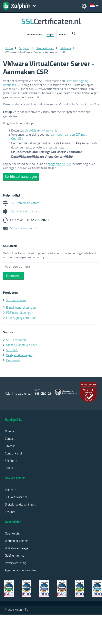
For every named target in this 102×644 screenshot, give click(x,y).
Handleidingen (45, 48)
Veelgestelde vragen (19, 355)
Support (50, 35)
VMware (66, 48)
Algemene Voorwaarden (20, 570)
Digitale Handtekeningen (22, 345)
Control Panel (13, 453)
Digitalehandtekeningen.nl (22, 504)
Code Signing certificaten (22, 318)
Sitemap (10, 446)
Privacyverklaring (16, 563)
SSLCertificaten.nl (16, 497)
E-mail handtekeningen (21, 307)
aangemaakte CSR (59, 164)
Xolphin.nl (11, 490)
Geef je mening (15, 555)
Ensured (10, 512)
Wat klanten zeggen (18, 548)
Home (9, 48)
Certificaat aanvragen (21, 176)
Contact (63, 35)
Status (9, 468)
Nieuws (10, 431)
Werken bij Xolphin (17, 541)
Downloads (13, 360)
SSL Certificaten (16, 300)
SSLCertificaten (34, 35)
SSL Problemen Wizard (21, 203)
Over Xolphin (13, 533)
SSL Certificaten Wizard (21, 211)
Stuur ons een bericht (20, 228)
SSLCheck (12, 350)
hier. (42, 130)
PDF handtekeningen (20, 313)
